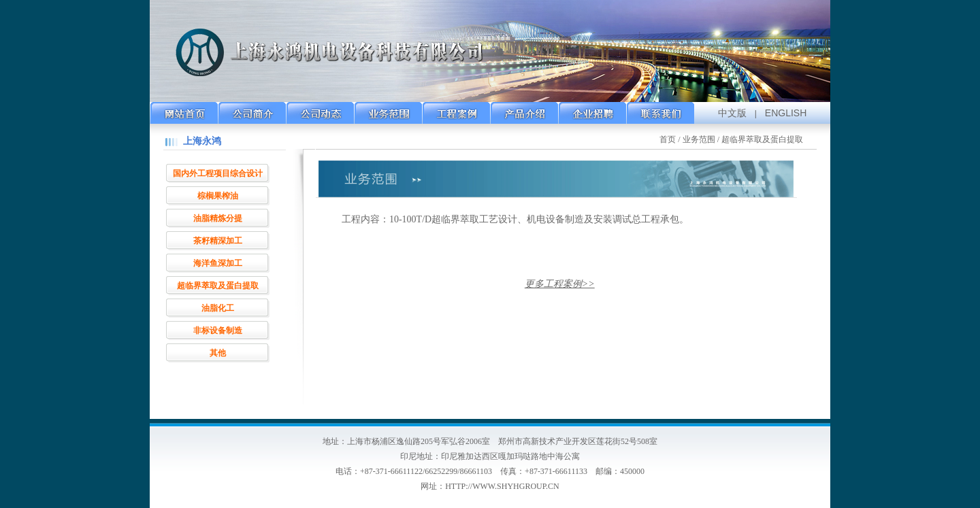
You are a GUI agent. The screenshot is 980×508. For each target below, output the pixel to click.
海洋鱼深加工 (218, 263)
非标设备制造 (218, 331)
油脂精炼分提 (218, 218)
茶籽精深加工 (218, 241)
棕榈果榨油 (218, 196)
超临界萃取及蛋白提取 (218, 286)
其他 (218, 353)
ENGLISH (786, 113)
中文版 (732, 113)
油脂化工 (218, 308)
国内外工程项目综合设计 (218, 173)
